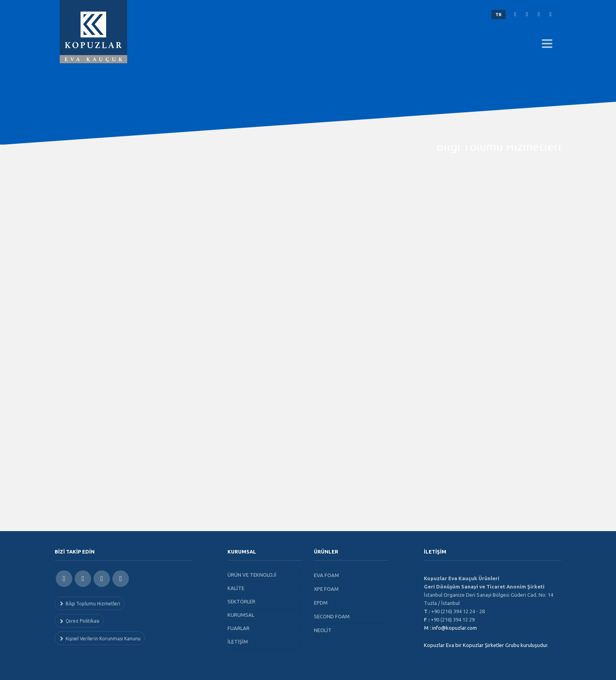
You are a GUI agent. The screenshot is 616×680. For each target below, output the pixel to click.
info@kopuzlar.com (455, 628)
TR (498, 15)
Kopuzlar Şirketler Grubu (491, 645)
